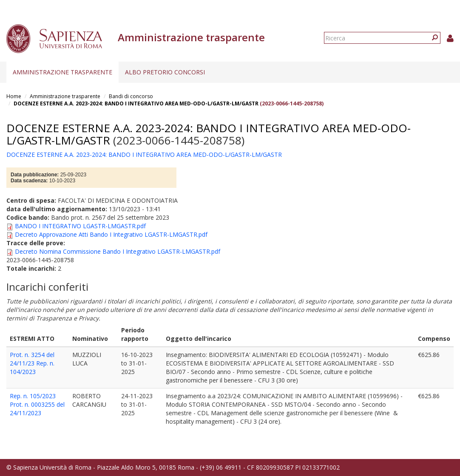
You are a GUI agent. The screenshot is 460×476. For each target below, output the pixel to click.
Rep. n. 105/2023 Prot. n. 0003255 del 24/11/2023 (37, 404)
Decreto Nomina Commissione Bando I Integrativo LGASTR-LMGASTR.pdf (118, 251)
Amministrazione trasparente (62, 72)
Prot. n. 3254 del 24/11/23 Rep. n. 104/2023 (32, 363)
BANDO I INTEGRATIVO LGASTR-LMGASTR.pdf (80, 226)
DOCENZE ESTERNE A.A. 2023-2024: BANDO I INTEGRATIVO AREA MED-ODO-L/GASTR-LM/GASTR (136, 103)
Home (14, 96)
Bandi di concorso (131, 96)
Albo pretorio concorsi (165, 72)
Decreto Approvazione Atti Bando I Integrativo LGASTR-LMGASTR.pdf (111, 234)
